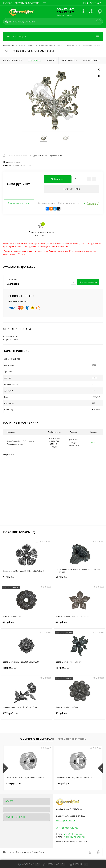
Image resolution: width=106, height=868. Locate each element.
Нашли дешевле (46, 207)
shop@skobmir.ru (73, 838)
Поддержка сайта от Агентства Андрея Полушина (26, 856)
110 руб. (26, 674)
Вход (86, 3)
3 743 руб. (26, 719)
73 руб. (26, 583)
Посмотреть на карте (66, 825)
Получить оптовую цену (19, 207)
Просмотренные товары (72, 743)
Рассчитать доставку (69, 207)
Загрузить (78, 401)
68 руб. (79, 628)
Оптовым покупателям (27, 3)
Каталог (7, 3)
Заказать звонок (64, 15)
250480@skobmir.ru (74, 841)
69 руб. (26, 628)
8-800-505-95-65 (65, 12)
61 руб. (79, 583)
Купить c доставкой (88, 286)
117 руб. (79, 674)
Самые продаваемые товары (37, 743)
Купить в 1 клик (72, 193)
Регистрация (95, 3)
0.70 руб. (63, 788)
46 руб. (79, 719)
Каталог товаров (53, 36)
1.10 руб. (13, 788)
